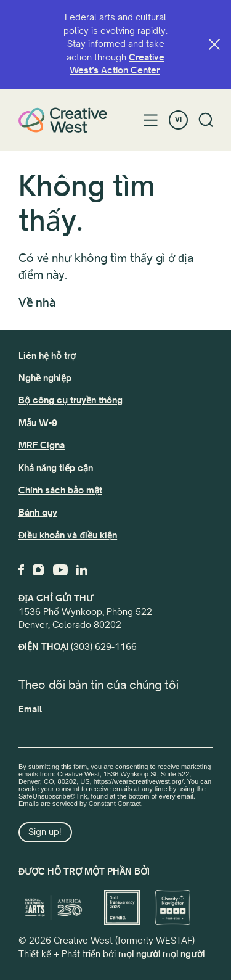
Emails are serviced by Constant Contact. (81, 804)
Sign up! (45, 832)
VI (178, 120)
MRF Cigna (42, 445)
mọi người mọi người (161, 954)
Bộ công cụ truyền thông (71, 400)
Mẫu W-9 (38, 423)
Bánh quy (38, 513)
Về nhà (37, 303)
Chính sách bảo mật (60, 490)
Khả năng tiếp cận (56, 468)
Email (30, 709)
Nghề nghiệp (45, 378)
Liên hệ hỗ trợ (47, 356)
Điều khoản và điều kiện (68, 535)
